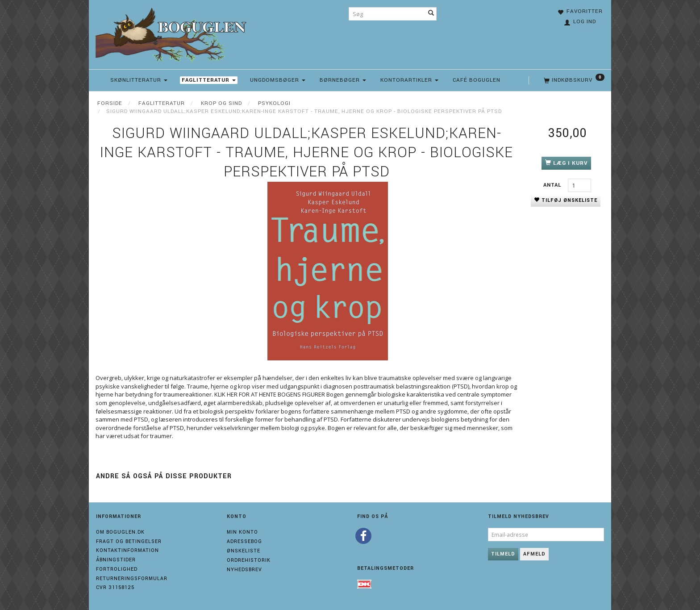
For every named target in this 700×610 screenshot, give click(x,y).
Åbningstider (116, 560)
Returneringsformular (132, 579)
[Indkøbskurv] (573, 80)
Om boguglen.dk (120, 532)
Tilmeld (503, 554)
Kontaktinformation (127, 550)
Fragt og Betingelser (129, 541)
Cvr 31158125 (115, 587)
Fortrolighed (117, 569)
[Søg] (431, 14)
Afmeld (534, 554)
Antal (553, 185)
